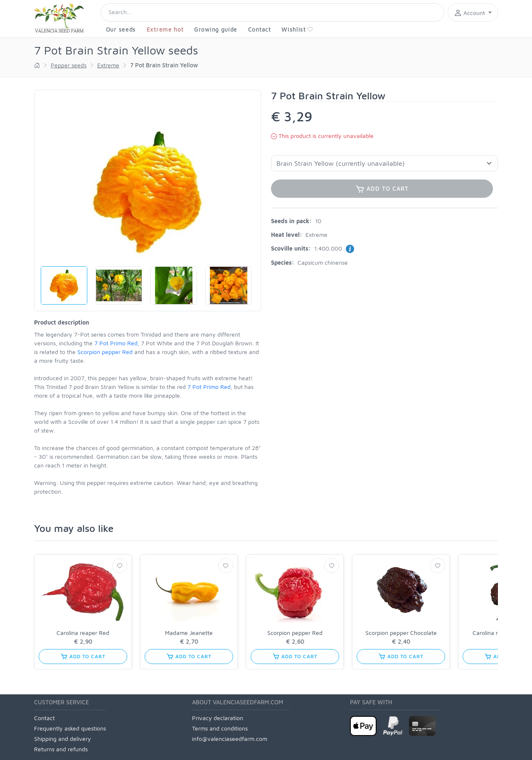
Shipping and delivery (63, 739)
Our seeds (121, 29)
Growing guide (216, 29)
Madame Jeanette (189, 633)
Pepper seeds (69, 65)
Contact (260, 29)
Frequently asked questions (70, 728)
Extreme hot (165, 29)
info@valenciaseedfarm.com (230, 739)
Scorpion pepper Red (105, 352)
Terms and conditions (220, 728)
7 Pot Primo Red (116, 343)
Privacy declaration (218, 718)
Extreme (108, 65)
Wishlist (297, 29)
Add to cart (83, 657)
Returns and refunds (61, 749)
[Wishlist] (120, 566)
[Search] (272, 12)
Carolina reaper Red (83, 633)
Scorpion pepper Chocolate (401, 633)
